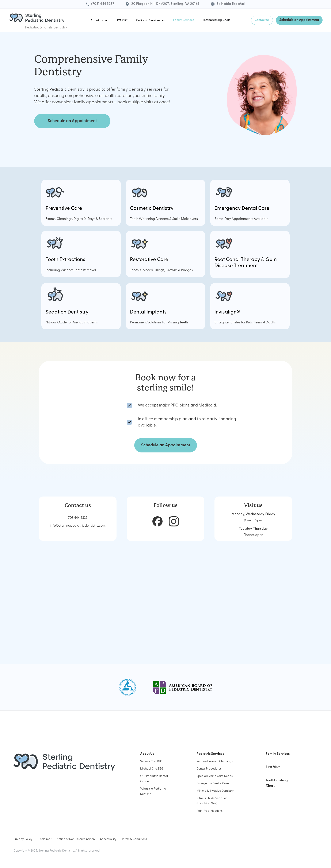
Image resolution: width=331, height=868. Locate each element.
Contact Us (262, 20)
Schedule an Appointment (299, 20)
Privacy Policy (23, 839)
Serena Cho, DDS (151, 761)
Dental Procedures (209, 769)
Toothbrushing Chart (216, 20)
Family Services (184, 20)
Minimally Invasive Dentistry (215, 791)
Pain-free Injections (210, 811)
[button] (99, 20)
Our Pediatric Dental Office (154, 779)
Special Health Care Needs (215, 776)
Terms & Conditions (134, 839)
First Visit (122, 20)
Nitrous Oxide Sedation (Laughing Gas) (212, 801)
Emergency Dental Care (213, 784)
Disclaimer (45, 839)
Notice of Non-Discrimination (76, 839)
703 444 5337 (78, 518)
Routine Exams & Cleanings (215, 761)
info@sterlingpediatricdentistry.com (78, 526)
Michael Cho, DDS (152, 769)
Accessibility (108, 839)
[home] (37, 18)
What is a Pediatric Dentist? (153, 791)
